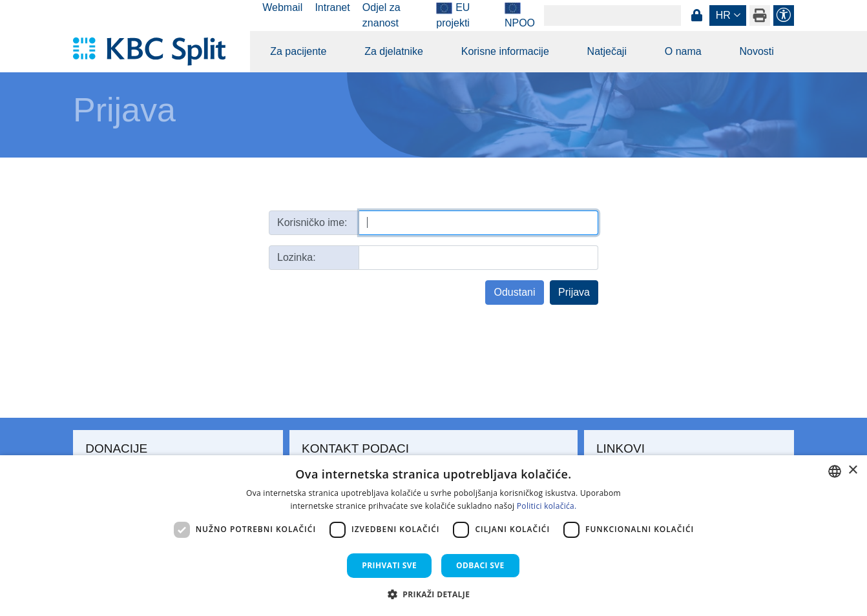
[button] (434, 594)
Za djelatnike (394, 51)
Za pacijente (298, 51)
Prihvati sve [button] (389, 565)
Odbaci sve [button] (480, 565)
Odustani (514, 292)
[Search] (612, 15)
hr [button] (723, 15)
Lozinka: (297, 257)
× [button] (852, 470)
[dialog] (433, 536)
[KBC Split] (155, 52)
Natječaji (607, 51)
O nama (683, 51)
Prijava (696, 15)
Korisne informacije (505, 51)
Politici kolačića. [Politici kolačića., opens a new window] (547, 506)
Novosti (756, 51)
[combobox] (835, 471)
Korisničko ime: (312, 222)
